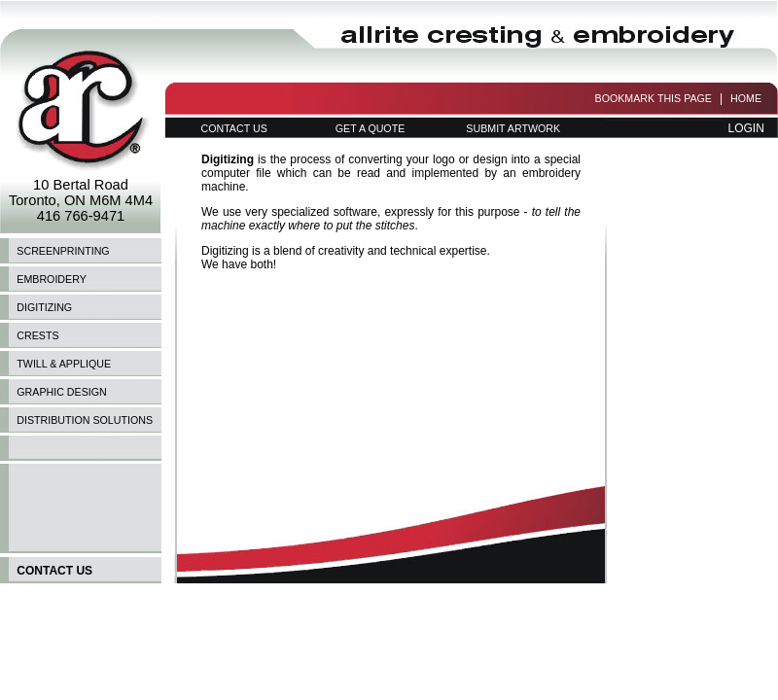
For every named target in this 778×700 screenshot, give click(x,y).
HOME (746, 98)
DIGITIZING (44, 307)
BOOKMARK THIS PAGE (654, 98)
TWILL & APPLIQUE (64, 364)
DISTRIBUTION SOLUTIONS (85, 420)
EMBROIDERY (51, 279)
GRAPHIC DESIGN (61, 392)
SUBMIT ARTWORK (513, 128)
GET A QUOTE (370, 128)
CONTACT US (233, 128)
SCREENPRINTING (63, 251)
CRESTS (37, 335)
